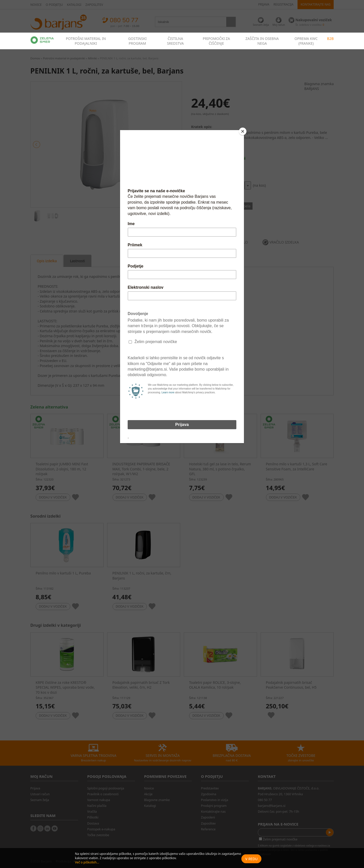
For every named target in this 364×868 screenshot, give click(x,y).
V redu (251, 859)
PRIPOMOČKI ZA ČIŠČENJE (216, 41)
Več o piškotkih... (87, 862)
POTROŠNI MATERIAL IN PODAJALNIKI (86, 41)
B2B (330, 39)
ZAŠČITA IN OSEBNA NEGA (262, 41)
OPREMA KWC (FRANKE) (306, 41)
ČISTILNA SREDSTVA (175, 41)
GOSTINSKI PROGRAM (137, 41)
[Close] (243, 131)
